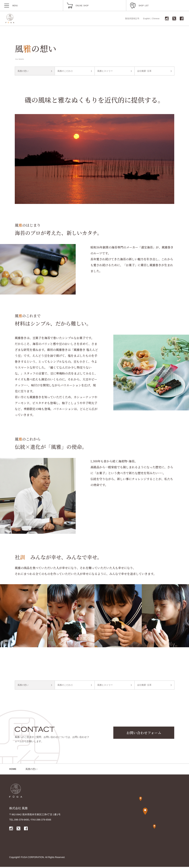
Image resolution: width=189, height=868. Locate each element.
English (146, 18)
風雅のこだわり (66, 71)
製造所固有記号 (132, 18)
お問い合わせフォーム (144, 734)
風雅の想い (24, 71)
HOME (13, 770)
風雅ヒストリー (106, 71)
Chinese (156, 18)
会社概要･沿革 (145, 71)
